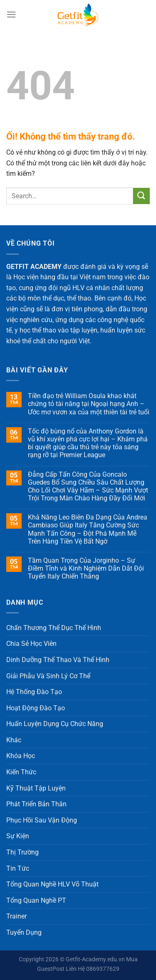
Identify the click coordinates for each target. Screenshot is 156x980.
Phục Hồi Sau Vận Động (42, 820)
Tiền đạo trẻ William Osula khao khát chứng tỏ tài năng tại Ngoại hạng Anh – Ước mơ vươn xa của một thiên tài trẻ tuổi (89, 404)
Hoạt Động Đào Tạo (36, 708)
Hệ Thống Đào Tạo (34, 692)
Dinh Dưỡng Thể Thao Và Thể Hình (58, 660)
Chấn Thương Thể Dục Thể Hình (54, 628)
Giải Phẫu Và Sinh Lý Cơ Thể (48, 676)
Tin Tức (18, 868)
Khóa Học (21, 756)
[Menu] (11, 14)
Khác (14, 740)
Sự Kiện (18, 836)
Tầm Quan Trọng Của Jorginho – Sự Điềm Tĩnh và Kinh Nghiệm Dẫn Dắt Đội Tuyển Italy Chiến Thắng (86, 568)
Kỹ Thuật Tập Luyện (36, 788)
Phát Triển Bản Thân (36, 804)
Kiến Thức (21, 772)
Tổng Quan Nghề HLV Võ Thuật (52, 884)
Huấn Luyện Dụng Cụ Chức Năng (55, 724)
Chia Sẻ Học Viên (31, 644)
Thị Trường (22, 852)
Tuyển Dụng (24, 932)
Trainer (16, 916)
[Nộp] (141, 196)
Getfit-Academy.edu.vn (95, 959)
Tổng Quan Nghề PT (36, 900)
